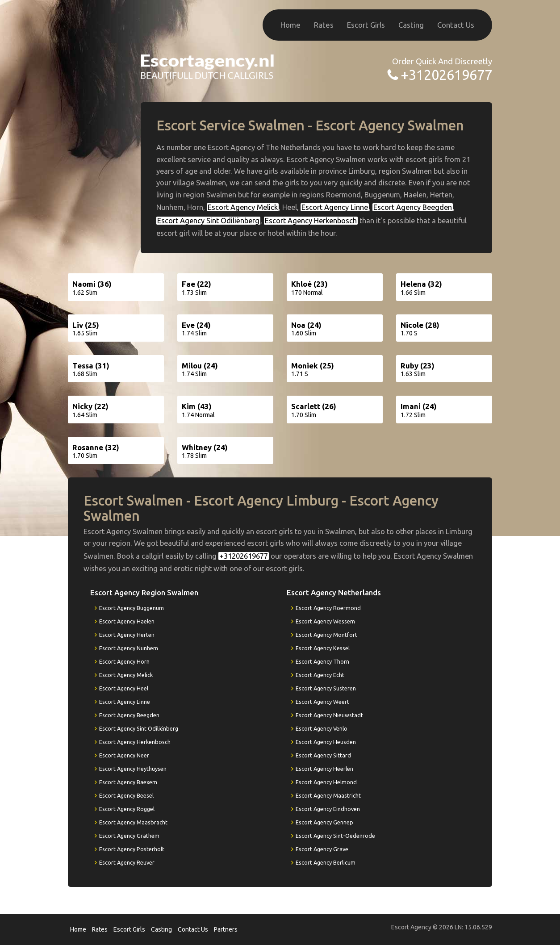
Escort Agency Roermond (328, 608)
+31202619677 (446, 75)
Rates (324, 25)
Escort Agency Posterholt (132, 849)
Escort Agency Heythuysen (133, 769)
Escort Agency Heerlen (324, 769)
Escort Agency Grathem (129, 836)
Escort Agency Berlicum (326, 862)
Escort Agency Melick (243, 207)
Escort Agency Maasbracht (133, 822)
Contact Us (456, 25)
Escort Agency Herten (127, 635)
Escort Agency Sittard (323, 755)
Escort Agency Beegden (413, 207)
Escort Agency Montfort (326, 635)
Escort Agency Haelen (127, 621)
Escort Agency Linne (335, 207)
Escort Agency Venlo (322, 728)
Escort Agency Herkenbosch (311, 221)
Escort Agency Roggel (127, 809)
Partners (226, 929)
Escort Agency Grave (322, 849)
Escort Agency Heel (124, 688)
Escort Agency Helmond (326, 782)
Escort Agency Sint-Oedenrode (335, 836)
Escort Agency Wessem (325, 621)
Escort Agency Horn (124, 661)
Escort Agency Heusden (326, 742)
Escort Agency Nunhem (129, 648)
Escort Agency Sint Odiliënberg (208, 221)
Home (290, 25)
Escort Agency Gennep (324, 822)
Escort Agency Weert (322, 702)
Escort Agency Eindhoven (328, 809)
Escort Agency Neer (124, 755)
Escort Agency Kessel (323, 648)
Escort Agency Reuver (127, 862)
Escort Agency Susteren (326, 688)
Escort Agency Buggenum (132, 608)
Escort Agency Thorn (322, 661)
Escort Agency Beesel (126, 795)
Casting (411, 25)
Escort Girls (366, 25)
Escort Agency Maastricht (328, 795)
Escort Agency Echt (320, 675)
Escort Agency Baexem (128, 782)
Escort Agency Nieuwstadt (329, 715)
